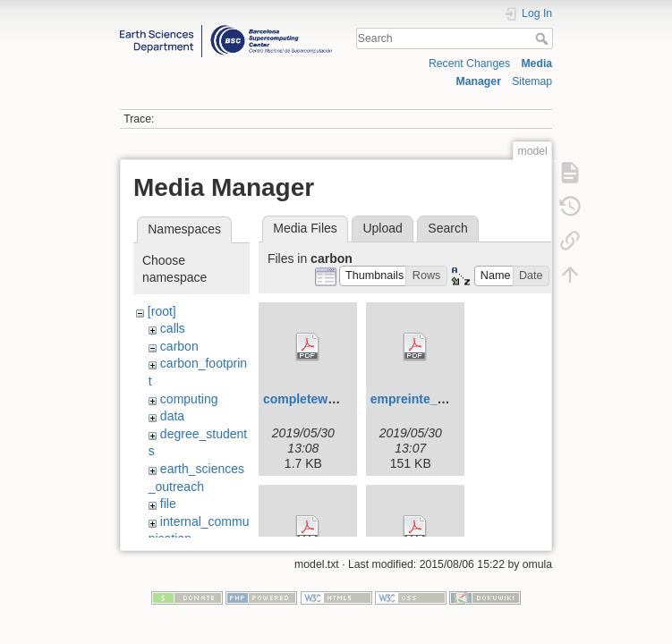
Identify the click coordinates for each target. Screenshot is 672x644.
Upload (382, 228)
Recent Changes (469, 64)
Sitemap (532, 81)
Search (544, 38)
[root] (162, 311)
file (168, 504)
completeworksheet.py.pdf (342, 399)
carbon (179, 346)
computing (189, 399)
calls (173, 328)
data (172, 416)
